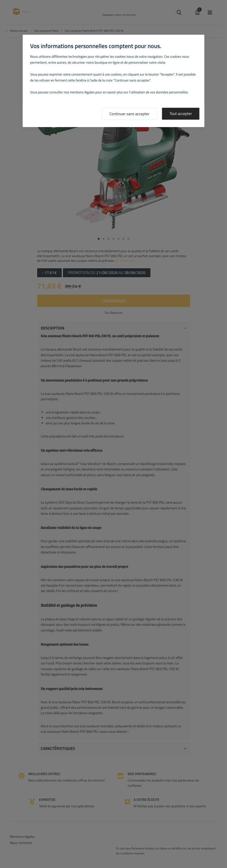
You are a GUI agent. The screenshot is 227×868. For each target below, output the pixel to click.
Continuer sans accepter (129, 114)
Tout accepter (181, 114)
